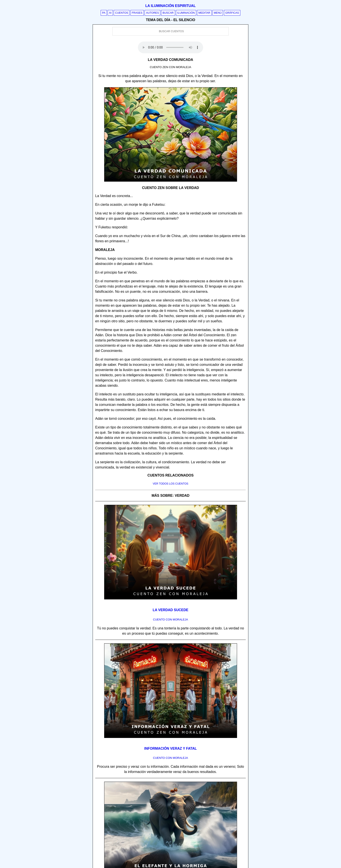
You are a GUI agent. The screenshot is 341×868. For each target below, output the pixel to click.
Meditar (204, 13)
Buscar (168, 13)
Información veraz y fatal (170, 748)
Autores (152, 13)
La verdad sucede (170, 610)
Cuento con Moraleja (171, 620)
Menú (218, 13)
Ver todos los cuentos (170, 484)
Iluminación (186, 13)
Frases (137, 13)
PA (104, 13)
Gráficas (232, 13)
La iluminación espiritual (170, 6)
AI (110, 13)
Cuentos (122, 13)
